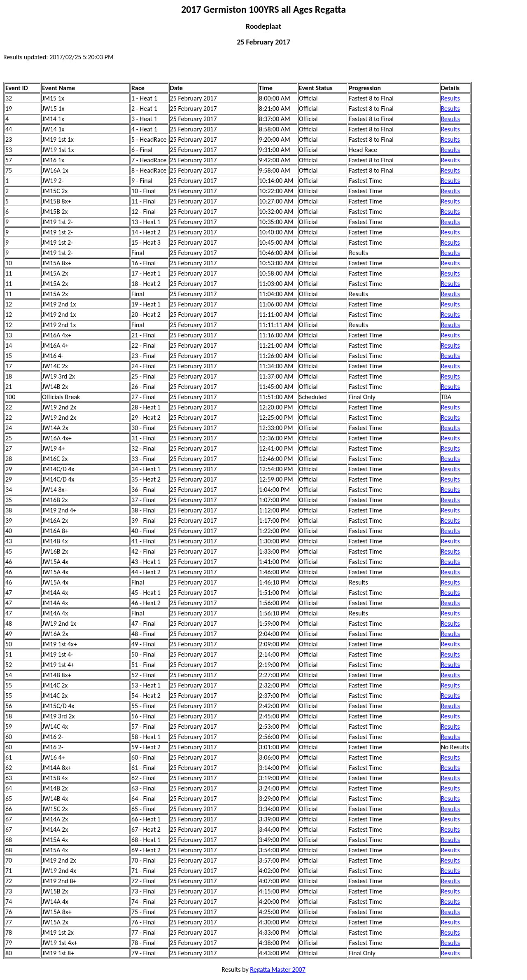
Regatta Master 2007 (278, 969)
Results (450, 98)
